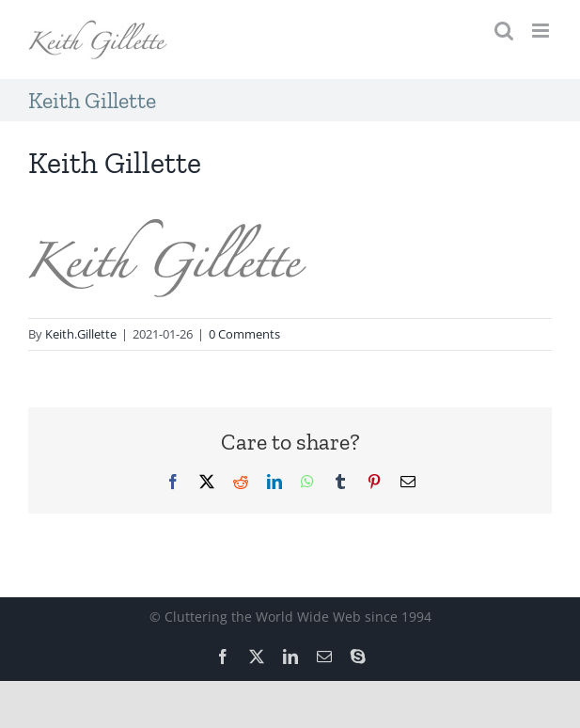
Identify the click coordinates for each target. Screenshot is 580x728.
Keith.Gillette (81, 334)
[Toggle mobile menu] (542, 31)
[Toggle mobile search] (504, 31)
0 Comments (244, 334)
